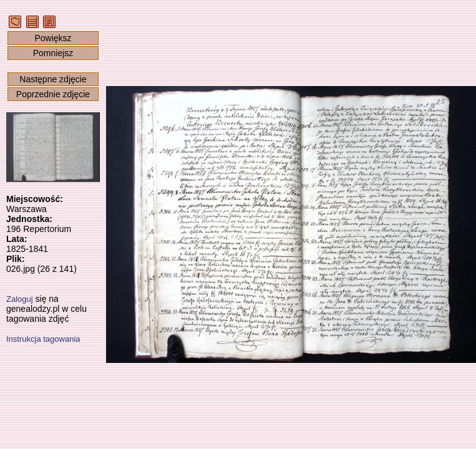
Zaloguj (20, 299)
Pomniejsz (53, 53)
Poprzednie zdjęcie (53, 94)
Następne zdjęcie (53, 79)
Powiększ (53, 38)
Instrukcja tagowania (43, 339)
